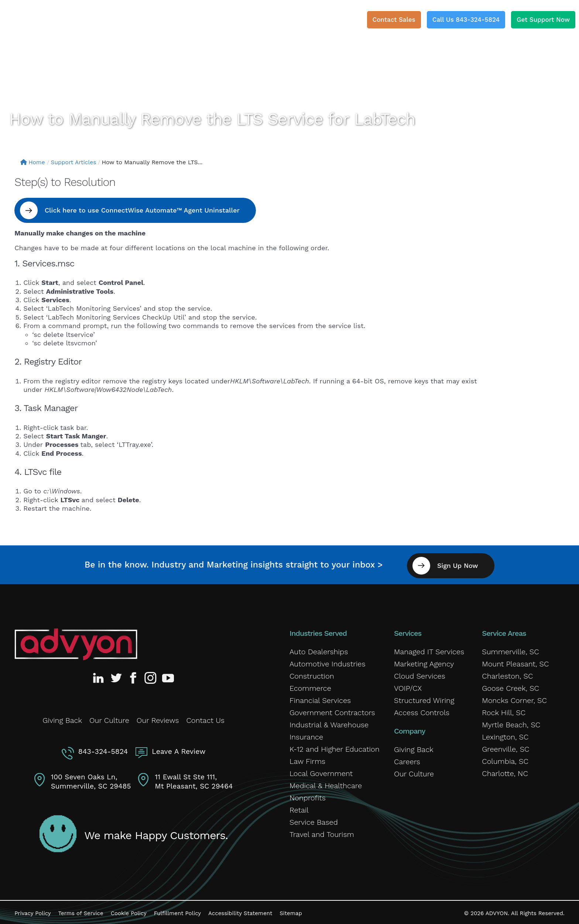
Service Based (314, 821)
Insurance (306, 735)
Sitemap (291, 911)
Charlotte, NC (505, 772)
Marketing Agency (424, 662)
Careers (407, 760)
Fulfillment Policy (177, 911)
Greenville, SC (506, 748)
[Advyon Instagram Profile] (151, 676)
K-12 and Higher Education (335, 748)
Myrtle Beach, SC (511, 723)
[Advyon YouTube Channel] (168, 676)
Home (33, 162)
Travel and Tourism (322, 833)
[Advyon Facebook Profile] (134, 676)
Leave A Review (178, 749)
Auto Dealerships (319, 650)
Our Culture (109, 719)
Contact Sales (394, 20)
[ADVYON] (49, 22)
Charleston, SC (507, 675)
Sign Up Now (460, 564)
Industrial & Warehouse (329, 723)
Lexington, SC (505, 735)
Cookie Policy (129, 911)
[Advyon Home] (76, 643)
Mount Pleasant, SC (515, 662)
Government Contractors (332, 711)
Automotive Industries (328, 662)
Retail (299, 808)
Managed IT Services (429, 650)
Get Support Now (543, 20)
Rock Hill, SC (504, 711)
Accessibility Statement (240, 911)
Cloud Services (419, 675)
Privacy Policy (32, 911)
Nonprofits (308, 796)
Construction (312, 675)
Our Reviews (158, 719)
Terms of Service (81, 911)
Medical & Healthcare (326, 784)
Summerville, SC (510, 650)
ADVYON (497, 911)
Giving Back (62, 719)
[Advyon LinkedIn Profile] (100, 676)
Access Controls (422, 711)
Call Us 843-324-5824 (466, 20)
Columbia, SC (505, 760)
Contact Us (205, 719)
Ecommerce (310, 687)
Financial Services (320, 699)
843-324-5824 (104, 749)
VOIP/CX (408, 687)
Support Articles (75, 162)
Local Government (321, 772)
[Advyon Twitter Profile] (117, 676)
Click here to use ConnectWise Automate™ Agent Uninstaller (145, 210)
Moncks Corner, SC (514, 699)
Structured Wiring (424, 699)
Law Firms (307, 760)
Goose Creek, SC (511, 687)
